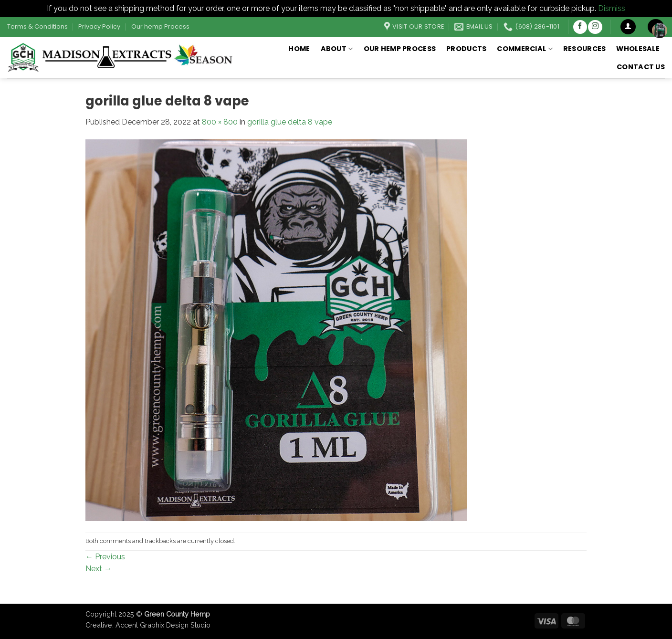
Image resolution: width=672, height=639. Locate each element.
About (337, 49)
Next (99, 569)
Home (299, 49)
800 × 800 (220, 122)
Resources (585, 49)
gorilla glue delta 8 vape (290, 122)
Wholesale (638, 49)
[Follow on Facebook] (580, 27)
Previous (105, 557)
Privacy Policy (99, 26)
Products (466, 49)
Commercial (525, 49)
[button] (628, 27)
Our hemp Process (160, 26)
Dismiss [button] (612, 8)
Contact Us (641, 67)
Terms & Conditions (37, 26)
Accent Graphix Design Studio (163, 625)
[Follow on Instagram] (595, 27)
